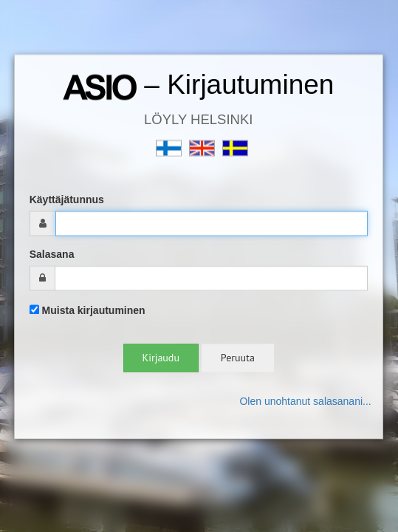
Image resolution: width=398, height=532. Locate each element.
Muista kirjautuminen (88, 311)
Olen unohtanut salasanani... (305, 402)
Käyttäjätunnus (67, 200)
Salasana (52, 255)
